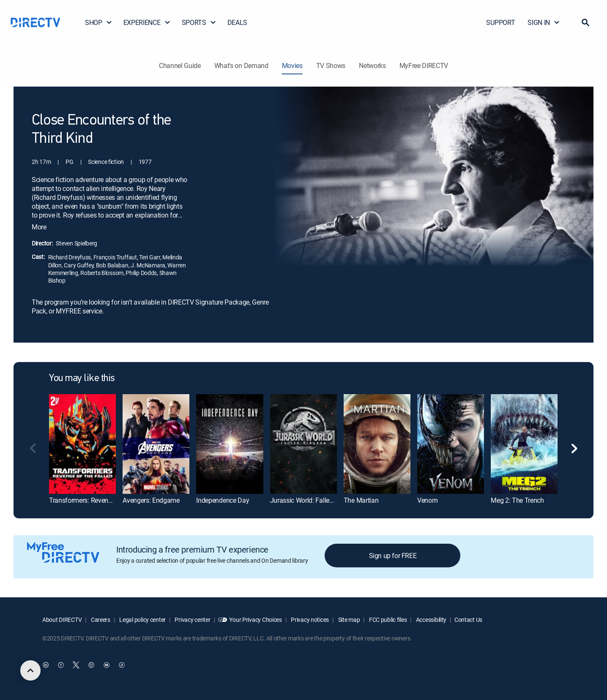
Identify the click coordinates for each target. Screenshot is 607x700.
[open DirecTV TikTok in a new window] (122, 665)
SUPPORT (500, 22)
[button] (585, 22)
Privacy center (192, 620)
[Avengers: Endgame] (156, 444)
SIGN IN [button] (544, 22)
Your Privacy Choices (255, 620)
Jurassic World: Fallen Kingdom (315, 500)
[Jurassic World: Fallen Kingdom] (303, 444)
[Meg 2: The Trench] (524, 444)
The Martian (361, 500)
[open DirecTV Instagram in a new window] (91, 665)
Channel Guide (180, 65)
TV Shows (331, 65)
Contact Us (468, 620)
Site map (348, 620)
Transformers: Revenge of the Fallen (101, 500)
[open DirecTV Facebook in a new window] (61, 665)
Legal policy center (142, 620)
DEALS (237, 22)
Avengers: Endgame (151, 500)
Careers (100, 620)
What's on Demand (241, 65)
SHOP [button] (99, 22)
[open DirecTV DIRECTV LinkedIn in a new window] (46, 665)
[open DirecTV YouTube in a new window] (107, 665)
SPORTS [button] (199, 22)
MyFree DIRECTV (424, 65)
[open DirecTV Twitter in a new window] (76, 665)
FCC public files (387, 620)
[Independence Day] (230, 444)
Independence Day (223, 500)
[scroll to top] (30, 670)
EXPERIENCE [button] (147, 22)
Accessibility (431, 620)
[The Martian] (377, 444)
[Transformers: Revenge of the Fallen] (82, 444)
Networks (372, 65)
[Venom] (451, 444)
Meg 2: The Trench (517, 500)
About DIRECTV (62, 620)
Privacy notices (310, 620)
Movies (292, 65)
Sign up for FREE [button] (393, 556)
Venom (427, 500)
